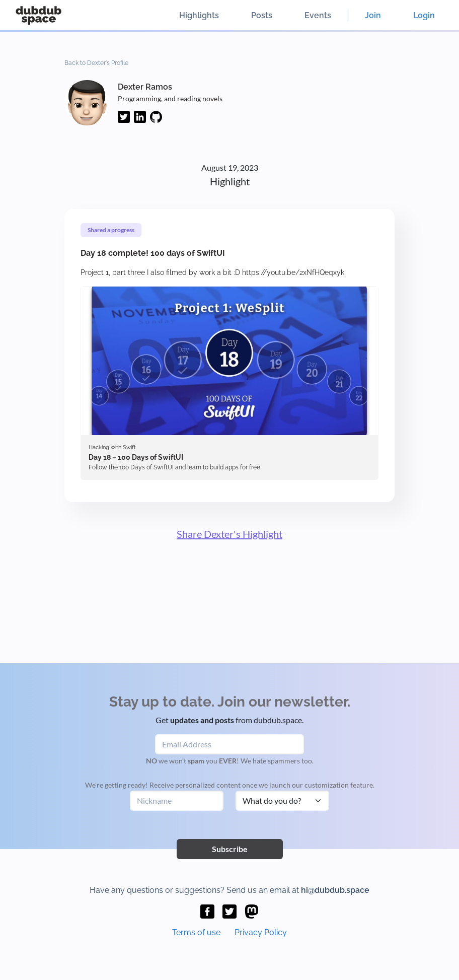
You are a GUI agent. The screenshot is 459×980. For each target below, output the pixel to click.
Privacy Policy (261, 932)
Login (424, 15)
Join (373, 15)
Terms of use (196, 932)
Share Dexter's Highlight (229, 534)
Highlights (199, 15)
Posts (262, 15)
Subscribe (230, 849)
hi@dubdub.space (335, 890)
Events (318, 15)
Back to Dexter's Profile (96, 63)
